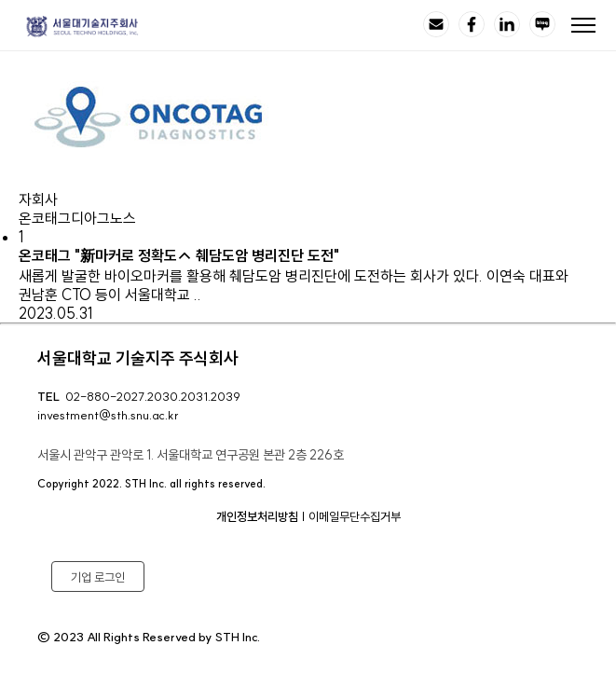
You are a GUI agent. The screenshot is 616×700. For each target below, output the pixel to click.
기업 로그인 (98, 577)
